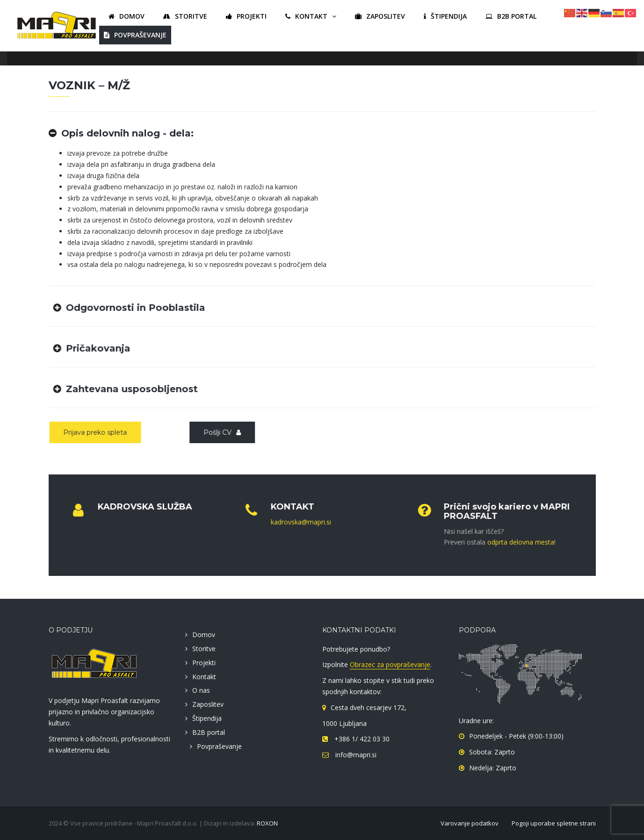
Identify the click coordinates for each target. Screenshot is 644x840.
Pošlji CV (221, 432)
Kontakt (204, 677)
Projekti (204, 663)
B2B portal (209, 732)
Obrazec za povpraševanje (390, 664)
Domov (204, 635)
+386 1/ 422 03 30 (361, 739)
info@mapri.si (355, 755)
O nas (201, 690)
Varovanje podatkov (470, 823)
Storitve (204, 649)
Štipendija (207, 718)
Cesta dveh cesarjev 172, (369, 707)
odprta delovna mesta (517, 542)
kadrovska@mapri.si (298, 522)
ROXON (267, 823)
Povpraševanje (219, 746)
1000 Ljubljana (344, 723)
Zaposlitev (208, 704)
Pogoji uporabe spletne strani (554, 823)
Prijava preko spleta (94, 432)
